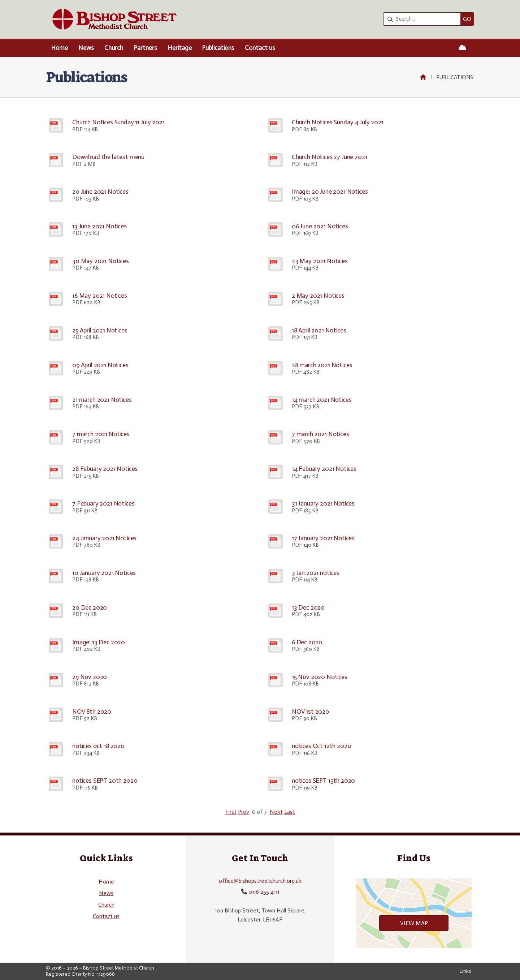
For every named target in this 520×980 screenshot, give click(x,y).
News (106, 893)
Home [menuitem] (59, 48)
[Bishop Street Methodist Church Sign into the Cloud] (462, 48)
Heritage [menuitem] (180, 48)
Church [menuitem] (114, 48)
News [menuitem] (86, 48)
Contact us (106, 916)
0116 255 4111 (264, 892)
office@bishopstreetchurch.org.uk (260, 881)
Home (106, 882)
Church (106, 905)
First (231, 812)
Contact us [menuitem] (260, 48)
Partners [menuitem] (145, 48)
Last (290, 812)
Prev (244, 812)
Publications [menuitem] (218, 48)
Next (276, 812)
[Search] (424, 19)
